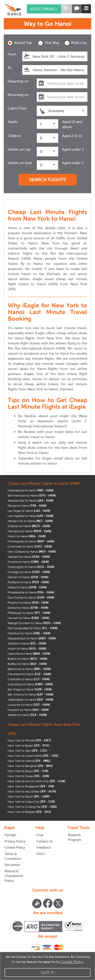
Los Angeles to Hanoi (30, 516)
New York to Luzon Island (33, 756)
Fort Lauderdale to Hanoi (33, 628)
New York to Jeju (27, 750)
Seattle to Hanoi (27, 715)
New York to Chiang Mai (32, 807)
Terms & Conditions (13, 856)
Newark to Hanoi (28, 618)
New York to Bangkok (30, 766)
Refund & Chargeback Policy (14, 876)
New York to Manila (29, 761)
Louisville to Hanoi (29, 705)
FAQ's (41, 854)
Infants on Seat (20, 163)
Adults (13, 122)
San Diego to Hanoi (30, 689)
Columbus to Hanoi (30, 684)
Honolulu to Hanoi (29, 633)
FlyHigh (10, 835)
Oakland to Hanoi (29, 557)
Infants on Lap (19, 149)
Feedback (44, 847)
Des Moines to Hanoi (31, 597)
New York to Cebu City (31, 802)
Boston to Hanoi (27, 659)
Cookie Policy (15, 847)
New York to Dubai (28, 776)
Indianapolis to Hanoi (31, 490)
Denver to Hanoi (28, 577)
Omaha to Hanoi (28, 562)
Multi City (75, 43)
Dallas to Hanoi (27, 587)
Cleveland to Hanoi (29, 674)
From (12, 54)
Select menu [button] (44, 9)
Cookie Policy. (72, 962)
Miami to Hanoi (27, 536)
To (10, 68)
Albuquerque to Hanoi (32, 638)
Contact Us (44, 841)
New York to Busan (28, 745)
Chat (40, 835)
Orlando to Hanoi (29, 526)
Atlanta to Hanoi (27, 643)
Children (14, 136)
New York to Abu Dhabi (32, 791)
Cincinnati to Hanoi (30, 546)
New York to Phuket (29, 740)
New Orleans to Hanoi (32, 551)
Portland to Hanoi (28, 582)
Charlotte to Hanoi (29, 679)
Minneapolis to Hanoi (31, 541)
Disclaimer (12, 865)
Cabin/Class (17, 108)
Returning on (18, 95)
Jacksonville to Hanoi (31, 500)
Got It (48, 973)
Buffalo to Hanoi (27, 664)
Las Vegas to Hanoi (29, 511)
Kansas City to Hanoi (30, 521)
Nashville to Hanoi (29, 654)
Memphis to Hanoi (29, 531)
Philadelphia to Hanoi (31, 592)
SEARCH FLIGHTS (48, 179)
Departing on (18, 81)
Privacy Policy (15, 841)
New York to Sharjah (29, 812)
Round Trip (19, 43)
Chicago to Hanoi (29, 572)
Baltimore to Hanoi (29, 669)
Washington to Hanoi (31, 567)
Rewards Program (75, 837)
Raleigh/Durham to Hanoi (34, 623)
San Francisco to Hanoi (32, 495)
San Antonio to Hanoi (30, 694)
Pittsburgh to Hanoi (29, 613)
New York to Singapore (31, 786)
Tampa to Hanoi (27, 506)
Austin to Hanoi (27, 648)
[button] (66, 9)
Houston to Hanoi (28, 710)
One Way (48, 43)
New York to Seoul (28, 771)
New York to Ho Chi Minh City (36, 781)
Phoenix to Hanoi (28, 603)
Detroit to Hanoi (28, 608)
